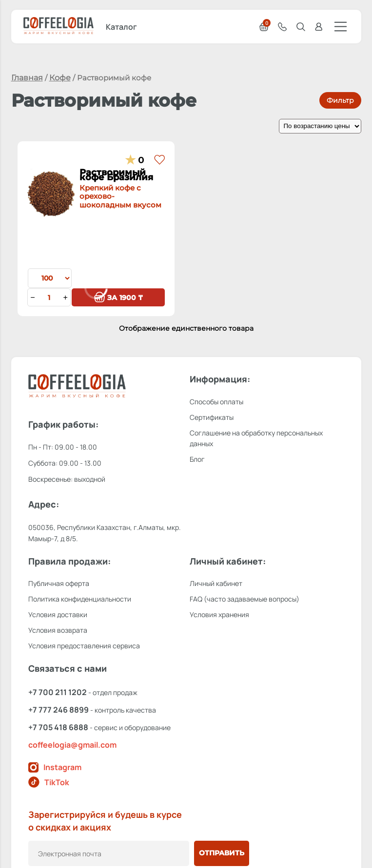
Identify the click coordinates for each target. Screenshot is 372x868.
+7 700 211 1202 (58, 692)
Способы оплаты (216, 402)
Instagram (55, 767)
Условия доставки (58, 614)
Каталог (121, 27)
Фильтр (340, 100)
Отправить (222, 853)
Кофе (60, 78)
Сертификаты (212, 417)
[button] (159, 160)
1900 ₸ (118, 298)
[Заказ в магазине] (320, 126)
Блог (197, 459)
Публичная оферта (59, 583)
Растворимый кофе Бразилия (121, 178)
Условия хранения (219, 614)
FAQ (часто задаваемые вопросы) (245, 599)
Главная (27, 78)
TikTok (49, 782)
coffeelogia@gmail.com (72, 745)
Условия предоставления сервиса (84, 646)
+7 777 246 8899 (59, 710)
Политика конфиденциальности (80, 599)
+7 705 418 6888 (58, 727)
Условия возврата (58, 630)
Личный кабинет (216, 583)
